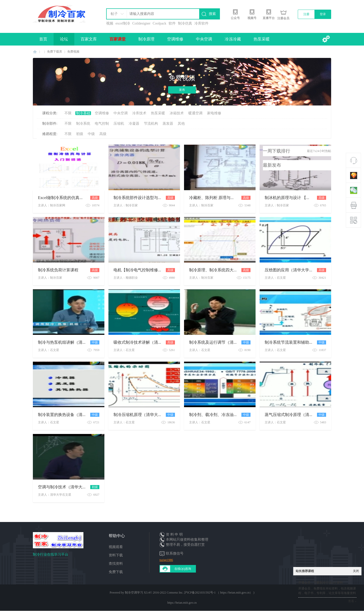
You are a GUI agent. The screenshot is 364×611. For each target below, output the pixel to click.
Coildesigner (142, 23)
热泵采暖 (262, 39)
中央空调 (204, 39)
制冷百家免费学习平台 (35, 52)
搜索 (212, 14)
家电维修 (214, 113)
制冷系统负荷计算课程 (58, 270)
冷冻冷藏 (233, 39)
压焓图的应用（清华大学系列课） (295, 270)
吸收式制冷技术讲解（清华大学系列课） (150, 342)
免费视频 (73, 52)
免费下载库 (55, 52)
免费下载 (116, 572)
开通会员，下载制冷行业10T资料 (321, 583)
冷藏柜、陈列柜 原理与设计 (214, 198)
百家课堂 (118, 39)
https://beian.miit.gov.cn (182, 603)
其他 (181, 124)
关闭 (356, 571)
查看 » (352, 601)
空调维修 (175, 39)
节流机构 (151, 124)
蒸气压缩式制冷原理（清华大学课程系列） (303, 415)
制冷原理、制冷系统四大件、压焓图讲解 (225, 270)
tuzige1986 (166, 560)
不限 (68, 113)
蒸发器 (168, 124)
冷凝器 (134, 124)
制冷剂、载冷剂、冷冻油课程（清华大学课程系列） (236, 415)
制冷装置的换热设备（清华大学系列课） (74, 415)
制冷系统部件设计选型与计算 (140, 198)
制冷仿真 (185, 23)
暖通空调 (195, 113)
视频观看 (116, 547)
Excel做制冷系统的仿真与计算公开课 (71, 198)
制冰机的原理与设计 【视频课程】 (295, 198)
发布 (182, 90)
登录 (323, 14)
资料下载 (116, 555)
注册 (306, 14)
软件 (172, 23)
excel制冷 (123, 23)
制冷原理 (146, 39)
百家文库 (89, 39)
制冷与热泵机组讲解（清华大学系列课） (74, 342)
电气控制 (102, 124)
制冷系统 (83, 124)
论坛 (64, 39)
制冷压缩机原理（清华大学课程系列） (148, 415)
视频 (110, 23)
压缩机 (119, 124)
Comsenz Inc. (175, 593)
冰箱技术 (177, 113)
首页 (43, 39)
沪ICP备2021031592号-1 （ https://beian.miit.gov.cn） (218, 593)
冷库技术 (139, 113)
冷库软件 (201, 23)
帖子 (114, 14)
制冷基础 (83, 113)
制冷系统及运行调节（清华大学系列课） (225, 342)
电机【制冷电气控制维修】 (138, 270)
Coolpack (160, 23)
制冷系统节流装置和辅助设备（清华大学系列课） (309, 342)
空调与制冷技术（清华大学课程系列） (72, 487)
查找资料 (116, 564)
